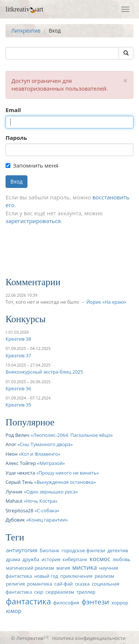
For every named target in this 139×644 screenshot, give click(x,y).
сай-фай (64, 584)
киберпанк (75, 559)
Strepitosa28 (19, 510)
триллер (86, 592)
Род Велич (18, 435)
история (51, 559)
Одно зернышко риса (51, 492)
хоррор (120, 603)
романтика (40, 584)
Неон (11, 454)
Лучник (14, 492)
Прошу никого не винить (67, 473)
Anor (11, 444)
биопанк (49, 550)
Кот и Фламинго (39, 454)
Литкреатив (26, 31)
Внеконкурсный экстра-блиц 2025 (44, 372)
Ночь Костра (40, 501)
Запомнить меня (32, 165)
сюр (39, 592)
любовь (122, 559)
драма (13, 559)
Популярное (30, 422)
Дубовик (15, 520)
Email (13, 110)
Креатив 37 (18, 355)
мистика (85, 567)
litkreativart (24, 9)
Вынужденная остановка (65, 482)
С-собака (47, 510)
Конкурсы (26, 319)
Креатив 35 (18, 405)
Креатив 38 (18, 339)
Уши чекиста (20, 473)
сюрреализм (60, 592)
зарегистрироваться (33, 221)
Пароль (16, 138)
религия (15, 584)
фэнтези (95, 602)
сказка (82, 584)
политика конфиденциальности (89, 638)
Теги (15, 537)
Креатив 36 (18, 388)
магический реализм (30, 568)
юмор (14, 611)
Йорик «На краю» (106, 302)
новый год (46, 576)
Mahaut (14, 501)
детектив (118, 550)
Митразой (51, 463)
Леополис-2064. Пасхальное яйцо (72, 435)
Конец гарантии (47, 520)
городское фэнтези (83, 550)
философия (66, 603)
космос (100, 559)
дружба (31, 559)
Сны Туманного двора (45, 444)
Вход (16, 181)
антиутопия (22, 550)
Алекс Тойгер (21, 463)
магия (63, 568)
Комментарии (33, 282)
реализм (104, 576)
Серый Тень (19, 482)
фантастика (29, 601)
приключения (76, 576)
